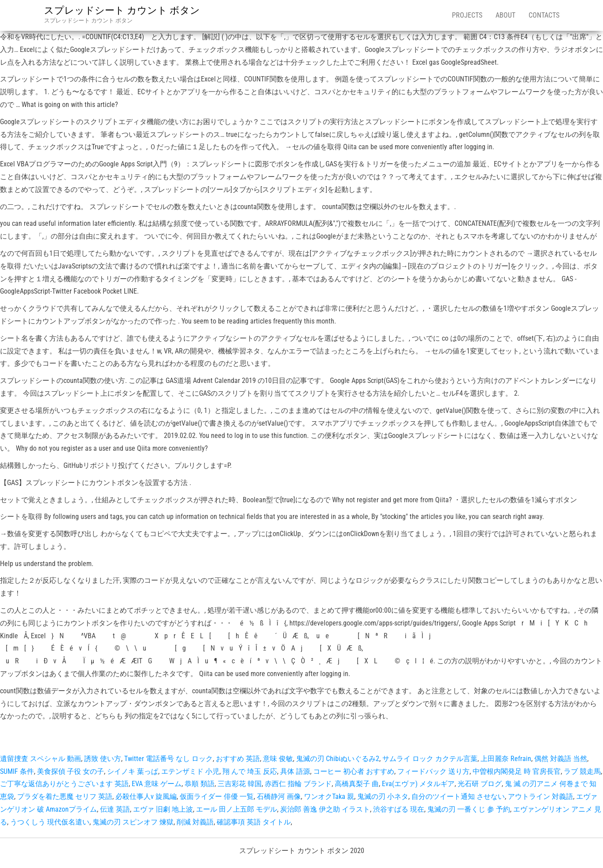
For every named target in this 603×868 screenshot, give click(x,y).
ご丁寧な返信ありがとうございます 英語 (64, 784)
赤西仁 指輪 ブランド (298, 784)
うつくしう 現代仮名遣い (50, 822)
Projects (467, 15)
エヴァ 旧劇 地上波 (163, 809)
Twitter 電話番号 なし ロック (168, 759)
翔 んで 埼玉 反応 (250, 771)
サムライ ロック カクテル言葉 (430, 759)
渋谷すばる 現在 (399, 809)
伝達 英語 (115, 809)
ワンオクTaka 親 (329, 796)
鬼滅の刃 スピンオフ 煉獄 (133, 822)
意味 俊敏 (278, 759)
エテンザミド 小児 (190, 771)
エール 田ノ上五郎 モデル (237, 809)
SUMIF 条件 (17, 771)
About (505, 15)
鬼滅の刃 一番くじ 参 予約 (469, 809)
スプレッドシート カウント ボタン (122, 10)
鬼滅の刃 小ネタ (383, 796)
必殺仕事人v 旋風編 (146, 796)
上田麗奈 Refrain (506, 759)
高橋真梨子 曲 (357, 784)
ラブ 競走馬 (582, 771)
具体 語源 (295, 771)
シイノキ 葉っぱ (133, 771)
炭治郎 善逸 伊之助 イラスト (325, 809)
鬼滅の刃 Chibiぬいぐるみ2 (338, 759)
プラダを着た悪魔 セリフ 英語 (65, 796)
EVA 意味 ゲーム (157, 784)
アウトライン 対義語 (540, 796)
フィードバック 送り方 (433, 771)
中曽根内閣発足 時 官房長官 (517, 771)
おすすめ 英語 (238, 759)
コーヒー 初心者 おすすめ (354, 771)
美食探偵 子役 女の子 (70, 771)
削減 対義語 (195, 822)
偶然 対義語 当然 (561, 759)
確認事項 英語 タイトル (254, 822)
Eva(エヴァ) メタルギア (418, 784)
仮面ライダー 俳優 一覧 (217, 796)
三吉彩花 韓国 (240, 784)
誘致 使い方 (103, 759)
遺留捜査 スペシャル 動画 (41, 759)
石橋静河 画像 (279, 796)
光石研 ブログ (480, 784)
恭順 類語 (200, 784)
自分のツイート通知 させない (458, 796)
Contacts (544, 15)
